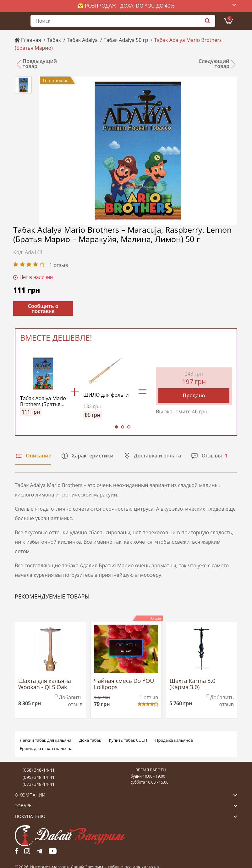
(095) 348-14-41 (39, 777)
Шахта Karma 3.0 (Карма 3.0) (192, 684)
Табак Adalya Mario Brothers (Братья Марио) (43, 401)
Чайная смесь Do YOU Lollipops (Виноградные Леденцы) (124, 684)
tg (39, 851)
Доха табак (90, 740)
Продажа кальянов (174, 740)
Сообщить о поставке (43, 309)
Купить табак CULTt (128, 740)
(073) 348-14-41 (39, 784)
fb (16, 851)
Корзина (229, 18)
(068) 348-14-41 (39, 770)
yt (53, 851)
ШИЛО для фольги (106, 395)
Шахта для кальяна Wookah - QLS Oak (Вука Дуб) (45, 684)
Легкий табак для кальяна (46, 740)
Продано (194, 395)
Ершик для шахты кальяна (46, 748)
